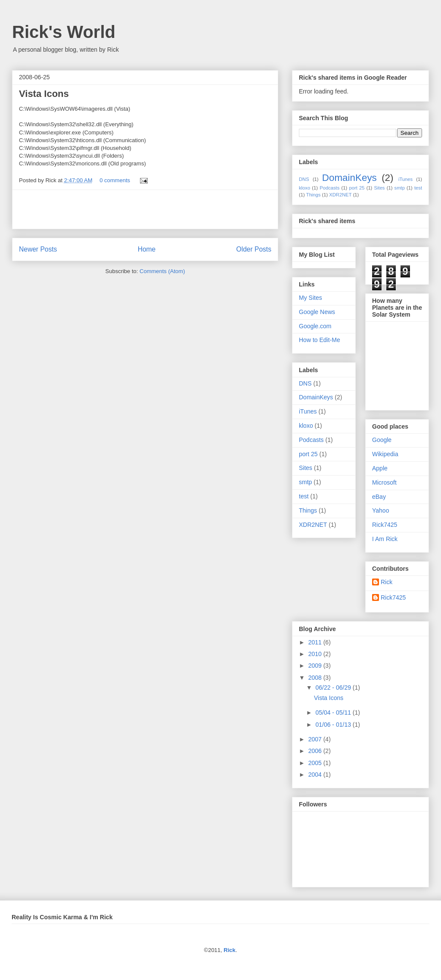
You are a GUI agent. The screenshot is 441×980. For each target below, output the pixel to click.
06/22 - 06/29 (334, 688)
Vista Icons (44, 94)
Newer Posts (38, 249)
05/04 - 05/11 (334, 712)
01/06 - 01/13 (334, 725)
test (418, 188)
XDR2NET (340, 195)
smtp (400, 188)
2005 (316, 763)
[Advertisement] (145, 209)
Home (147, 249)
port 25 (357, 188)
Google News (317, 312)
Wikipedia (385, 454)
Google (382, 440)
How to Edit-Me (320, 340)
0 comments (115, 180)
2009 (316, 666)
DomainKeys (349, 178)
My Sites (311, 298)
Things (314, 195)
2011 (316, 642)
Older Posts (254, 249)
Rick (387, 582)
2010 (316, 654)
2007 (316, 739)
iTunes (405, 179)
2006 (316, 751)
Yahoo (380, 510)
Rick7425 (385, 525)
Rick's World (64, 32)
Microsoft (384, 482)
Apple (380, 468)
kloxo (304, 188)
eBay (379, 497)
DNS (304, 179)
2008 (316, 678)
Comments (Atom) (162, 271)
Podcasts (329, 188)
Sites (380, 188)
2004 (316, 775)
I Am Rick (385, 539)
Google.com (315, 326)
